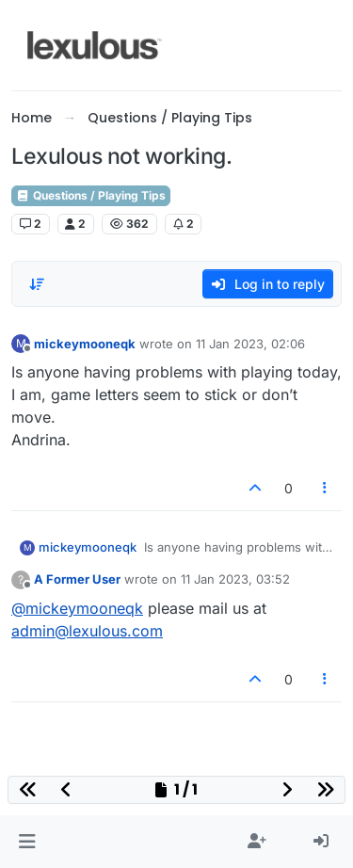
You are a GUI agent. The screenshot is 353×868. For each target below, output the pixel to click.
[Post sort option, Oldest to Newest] (37, 284)
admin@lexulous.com (87, 631)
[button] (27, 842)
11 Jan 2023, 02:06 (250, 344)
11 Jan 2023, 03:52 (235, 579)
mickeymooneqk (85, 344)
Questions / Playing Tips (91, 195)
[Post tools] (326, 488)
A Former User (77, 579)
